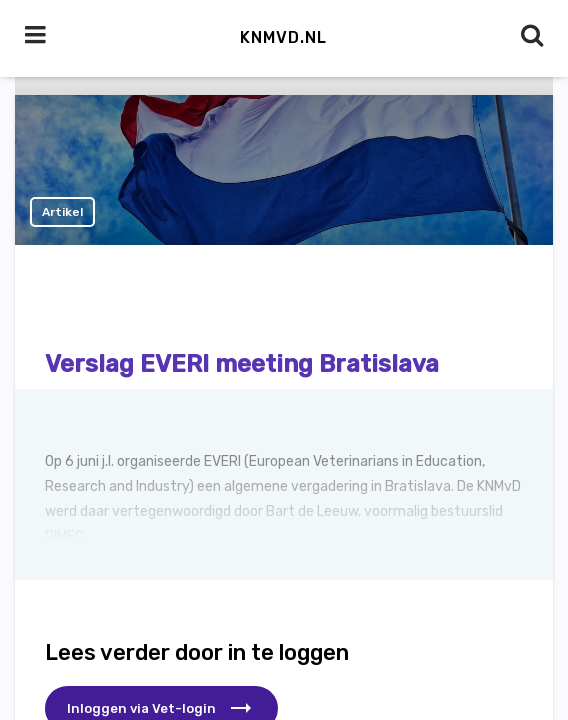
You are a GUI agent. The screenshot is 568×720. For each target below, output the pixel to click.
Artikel (62, 212)
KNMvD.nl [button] (283, 37)
